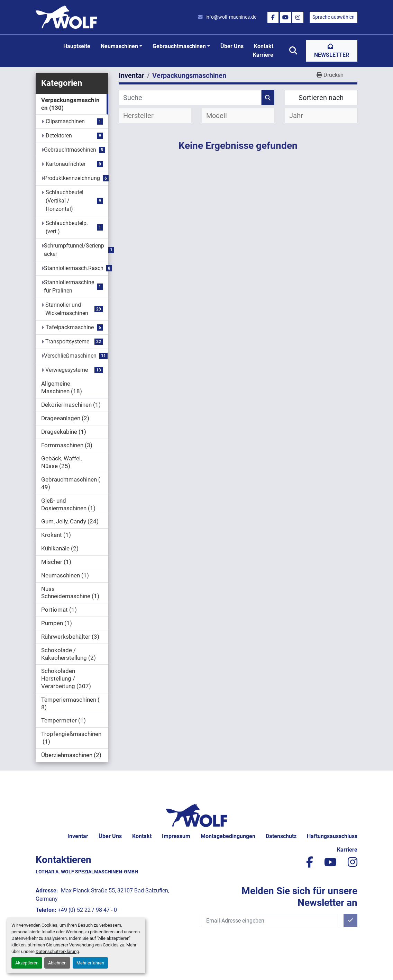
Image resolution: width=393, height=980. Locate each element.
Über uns (232, 46)
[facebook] (273, 17)
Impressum (176, 836)
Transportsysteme (67, 341)
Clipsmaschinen (65, 121)
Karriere (263, 55)
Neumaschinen (119, 46)
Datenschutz (281, 836)
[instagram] (298, 17)
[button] (121, 46)
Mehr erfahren (90, 963)
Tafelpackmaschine (70, 327)
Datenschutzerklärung (57, 951)
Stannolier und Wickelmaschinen (67, 309)
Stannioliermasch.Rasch (74, 268)
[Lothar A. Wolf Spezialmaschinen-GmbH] (197, 815)
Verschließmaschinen (70, 356)
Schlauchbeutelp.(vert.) (67, 227)
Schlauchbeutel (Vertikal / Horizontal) (65, 201)
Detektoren (59, 136)
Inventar (78, 836)
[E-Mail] (270, 920)
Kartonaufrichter (66, 164)
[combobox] (155, 116)
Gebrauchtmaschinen (179, 46)
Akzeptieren (27, 963)
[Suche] (190, 98)
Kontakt (264, 46)
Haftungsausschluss (332, 836)
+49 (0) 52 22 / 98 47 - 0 (87, 910)
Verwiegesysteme (67, 370)
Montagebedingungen (228, 836)
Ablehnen (57, 963)
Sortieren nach (321, 98)
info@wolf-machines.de (231, 17)
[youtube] (285, 17)
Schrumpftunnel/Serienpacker (74, 250)
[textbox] (144, 116)
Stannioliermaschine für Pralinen (69, 286)
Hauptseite (77, 46)
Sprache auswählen (333, 17)
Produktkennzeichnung (72, 178)
